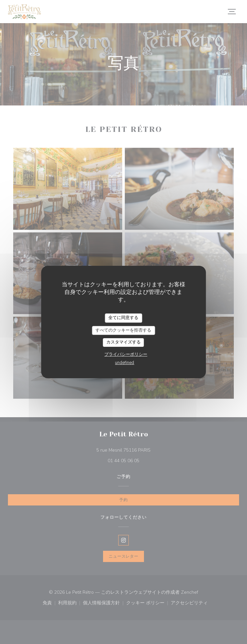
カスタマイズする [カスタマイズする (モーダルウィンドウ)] (123, 342)
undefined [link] (124, 363)
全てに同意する (123, 318)
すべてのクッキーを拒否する (123, 330)
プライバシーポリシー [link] (126, 354)
